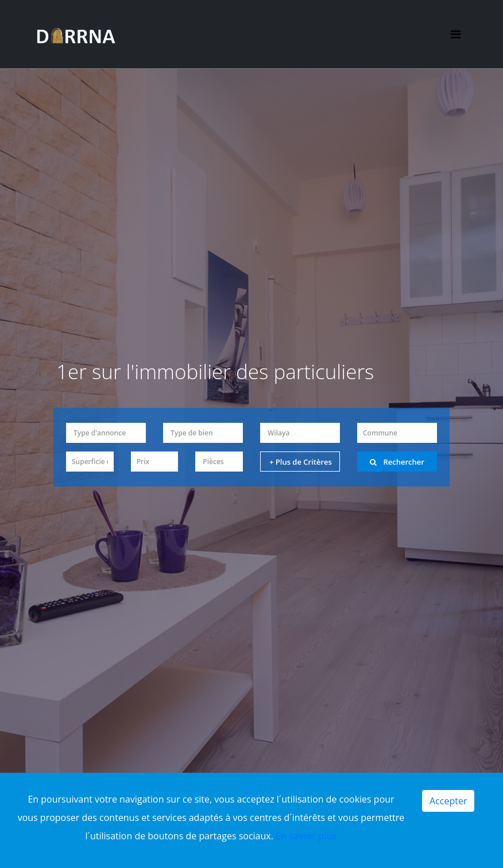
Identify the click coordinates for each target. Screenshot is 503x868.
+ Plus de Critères (301, 462)
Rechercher (397, 462)
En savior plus (306, 836)
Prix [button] (143, 462)
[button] (106, 433)
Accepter (448, 801)
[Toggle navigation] (455, 35)
